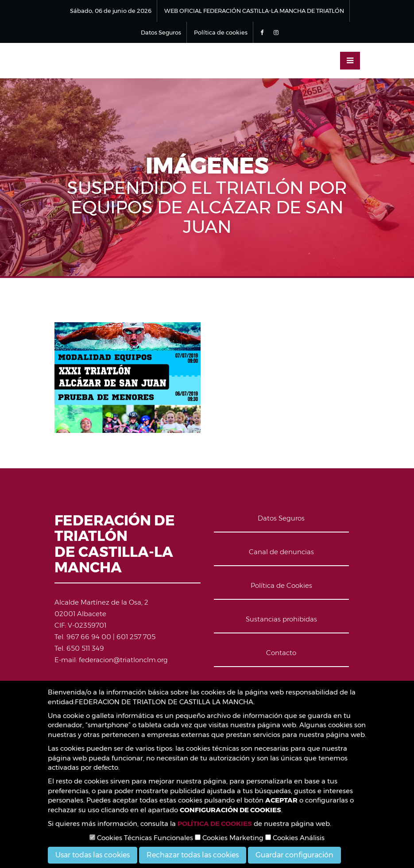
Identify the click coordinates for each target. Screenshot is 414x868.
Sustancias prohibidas (281, 619)
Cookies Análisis (295, 838)
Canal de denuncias (281, 552)
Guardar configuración (294, 855)
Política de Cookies (281, 585)
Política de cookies (221, 32)
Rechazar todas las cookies (193, 855)
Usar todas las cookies (93, 855)
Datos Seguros (161, 32)
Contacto (281, 653)
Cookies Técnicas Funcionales (141, 838)
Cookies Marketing (229, 838)
